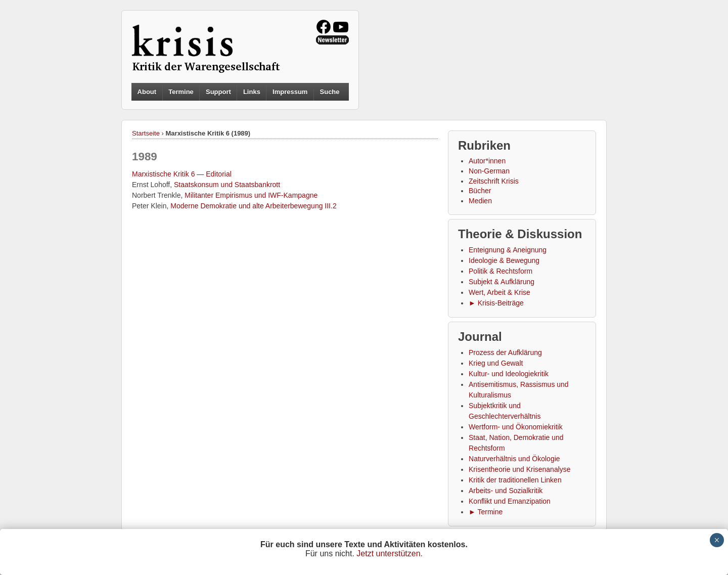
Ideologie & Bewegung (504, 260)
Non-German (489, 171)
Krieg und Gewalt (496, 363)
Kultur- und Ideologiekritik (509, 374)
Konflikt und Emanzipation (510, 501)
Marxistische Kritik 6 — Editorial (182, 174)
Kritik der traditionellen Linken (515, 480)
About (147, 92)
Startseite (146, 133)
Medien (480, 201)
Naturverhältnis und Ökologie (514, 459)
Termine (181, 92)
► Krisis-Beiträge (496, 303)
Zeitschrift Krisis (494, 181)
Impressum (290, 92)
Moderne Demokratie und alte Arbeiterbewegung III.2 (253, 206)
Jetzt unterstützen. (390, 554)
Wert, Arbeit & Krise (499, 292)
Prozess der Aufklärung (505, 352)
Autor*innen (487, 161)
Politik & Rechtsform (500, 271)
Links (252, 92)
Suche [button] (330, 92)
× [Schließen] (717, 540)
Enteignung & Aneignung (508, 250)
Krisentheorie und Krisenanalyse (520, 469)
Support (218, 92)
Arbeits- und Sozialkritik (506, 491)
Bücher (480, 191)
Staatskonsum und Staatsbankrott (227, 185)
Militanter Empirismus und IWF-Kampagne (251, 195)
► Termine (486, 512)
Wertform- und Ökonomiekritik (516, 427)
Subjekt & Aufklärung (502, 282)
